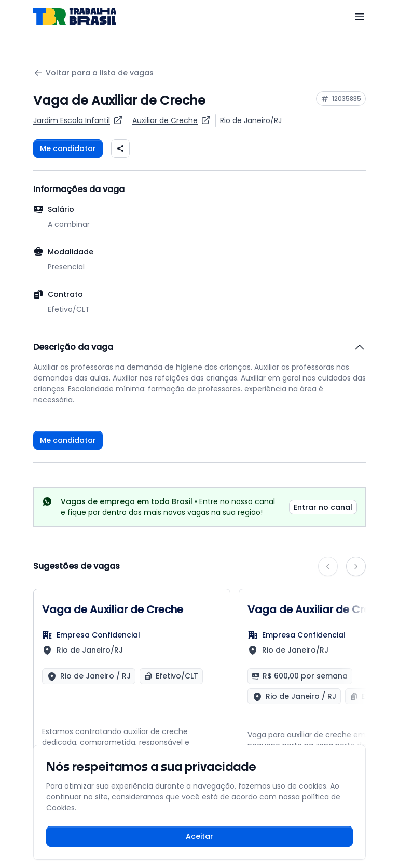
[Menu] (360, 17)
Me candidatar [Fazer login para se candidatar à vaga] (68, 148)
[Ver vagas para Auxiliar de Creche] (172, 120)
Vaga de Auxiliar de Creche (113, 609)
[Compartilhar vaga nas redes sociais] (120, 148)
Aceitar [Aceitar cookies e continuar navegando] (199, 836)
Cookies (60, 808)
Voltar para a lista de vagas (93, 73)
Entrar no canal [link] (323, 507)
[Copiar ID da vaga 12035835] (341, 99)
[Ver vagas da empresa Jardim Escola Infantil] (78, 120)
